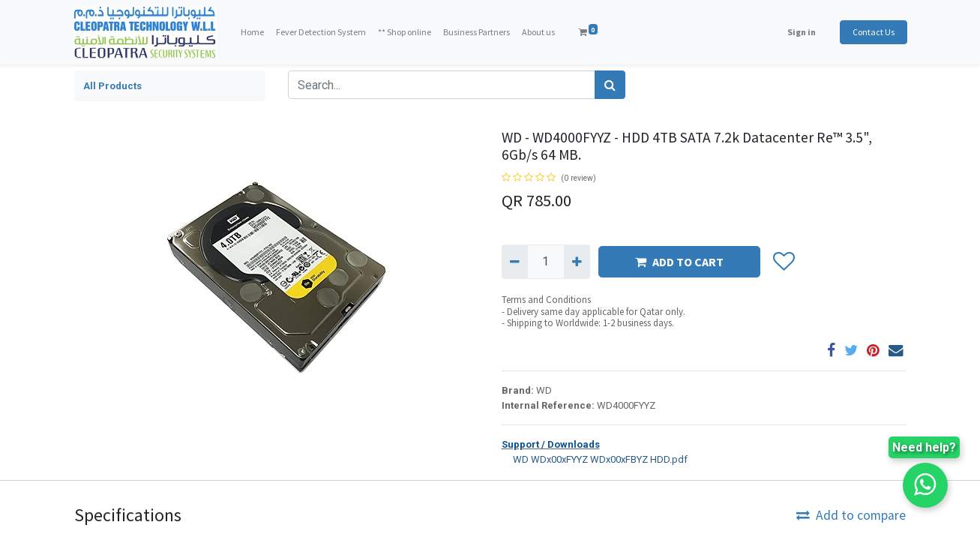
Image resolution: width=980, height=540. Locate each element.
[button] (784, 262)
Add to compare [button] (851, 515)
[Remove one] (515, 262)
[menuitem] (253, 32)
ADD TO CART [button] (679, 262)
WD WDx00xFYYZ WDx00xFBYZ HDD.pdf (595, 459)
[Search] (610, 85)
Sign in (801, 32)
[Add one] (577, 262)
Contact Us (873, 32)
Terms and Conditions (546, 300)
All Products (112, 86)
